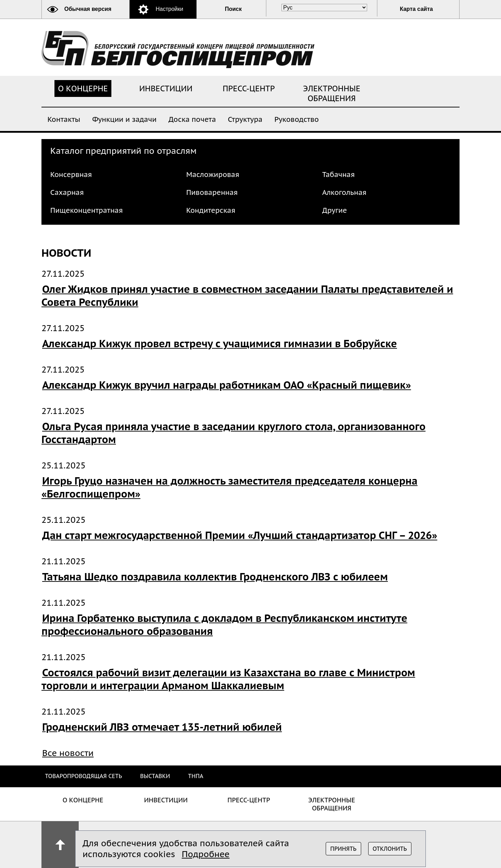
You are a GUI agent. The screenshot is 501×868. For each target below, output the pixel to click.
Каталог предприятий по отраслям (123, 151)
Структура (245, 119)
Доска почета (192, 119)
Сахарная (67, 192)
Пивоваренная (212, 192)
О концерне (83, 88)
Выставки (155, 776)
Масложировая (213, 174)
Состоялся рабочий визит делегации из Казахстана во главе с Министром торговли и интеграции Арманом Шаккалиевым (228, 679)
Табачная (339, 174)
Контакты (64, 119)
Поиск (233, 9)
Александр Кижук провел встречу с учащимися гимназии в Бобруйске (220, 344)
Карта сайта (416, 9)
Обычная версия (88, 9)
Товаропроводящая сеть (83, 776)
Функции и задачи (124, 119)
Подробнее (206, 854)
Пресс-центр (249, 88)
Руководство (297, 119)
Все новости (68, 753)
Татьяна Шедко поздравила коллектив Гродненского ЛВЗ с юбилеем (215, 577)
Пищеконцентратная (86, 210)
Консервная (71, 174)
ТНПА (196, 776)
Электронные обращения (332, 93)
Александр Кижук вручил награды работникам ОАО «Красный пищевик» (227, 385)
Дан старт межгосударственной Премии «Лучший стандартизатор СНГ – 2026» (240, 535)
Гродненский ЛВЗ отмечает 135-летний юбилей (162, 727)
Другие (334, 210)
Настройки (169, 9)
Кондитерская (211, 210)
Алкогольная (344, 192)
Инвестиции (166, 88)
